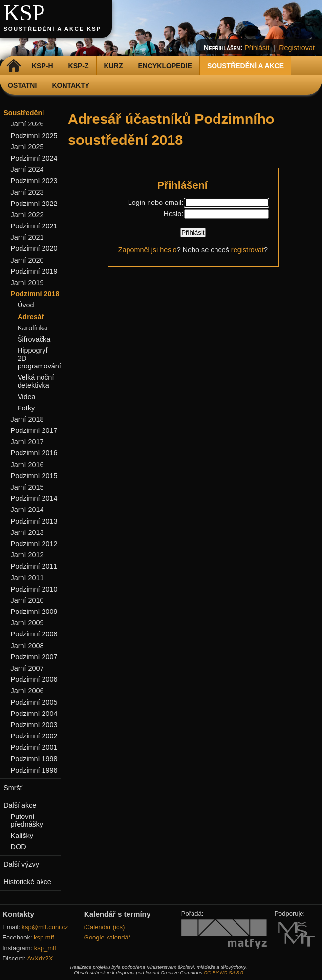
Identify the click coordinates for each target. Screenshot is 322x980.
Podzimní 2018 (35, 294)
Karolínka (32, 328)
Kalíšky (22, 836)
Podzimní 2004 (34, 714)
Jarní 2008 (27, 646)
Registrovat (297, 48)
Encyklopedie (165, 66)
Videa (27, 397)
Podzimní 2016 (34, 453)
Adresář (31, 317)
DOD (19, 847)
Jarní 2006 (27, 691)
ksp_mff (45, 948)
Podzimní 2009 (34, 612)
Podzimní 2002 (34, 736)
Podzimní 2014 (34, 498)
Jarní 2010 (27, 600)
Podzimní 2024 (34, 158)
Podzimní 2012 (34, 544)
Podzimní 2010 (34, 589)
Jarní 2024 (27, 169)
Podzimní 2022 (34, 204)
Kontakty (71, 85)
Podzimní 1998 (34, 759)
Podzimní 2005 (34, 702)
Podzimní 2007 (34, 657)
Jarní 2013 (27, 532)
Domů (13, 66)
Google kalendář (107, 937)
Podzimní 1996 (34, 770)
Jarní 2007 (27, 668)
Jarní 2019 (27, 283)
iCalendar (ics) (105, 927)
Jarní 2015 (27, 487)
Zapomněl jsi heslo (148, 250)
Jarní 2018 (27, 419)
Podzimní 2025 (34, 136)
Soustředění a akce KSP (52, 29)
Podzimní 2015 (34, 476)
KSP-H (43, 66)
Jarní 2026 (27, 124)
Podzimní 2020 (34, 248)
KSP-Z (79, 66)
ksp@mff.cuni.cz (45, 927)
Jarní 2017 (27, 442)
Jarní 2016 (27, 465)
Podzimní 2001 (34, 747)
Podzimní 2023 (34, 181)
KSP (24, 13)
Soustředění (24, 113)
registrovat (247, 250)
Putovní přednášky (27, 820)
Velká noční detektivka (36, 381)
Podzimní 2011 (34, 566)
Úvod (26, 305)
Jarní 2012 (27, 555)
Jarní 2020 (27, 260)
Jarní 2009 (27, 623)
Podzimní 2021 (34, 226)
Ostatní (22, 85)
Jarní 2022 (27, 215)
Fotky (26, 408)
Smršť (13, 788)
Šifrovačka (34, 339)
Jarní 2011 (27, 578)
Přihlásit (257, 48)
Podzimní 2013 (34, 521)
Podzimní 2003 (34, 725)
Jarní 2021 (27, 237)
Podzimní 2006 (34, 679)
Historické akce (27, 882)
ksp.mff (44, 937)
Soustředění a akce (246, 66)
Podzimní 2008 (34, 634)
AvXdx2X (40, 958)
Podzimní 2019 (34, 271)
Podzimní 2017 (34, 430)
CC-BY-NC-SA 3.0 (224, 972)
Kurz (114, 66)
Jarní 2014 (27, 510)
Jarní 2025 (27, 147)
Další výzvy (21, 864)
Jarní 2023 (27, 192)
